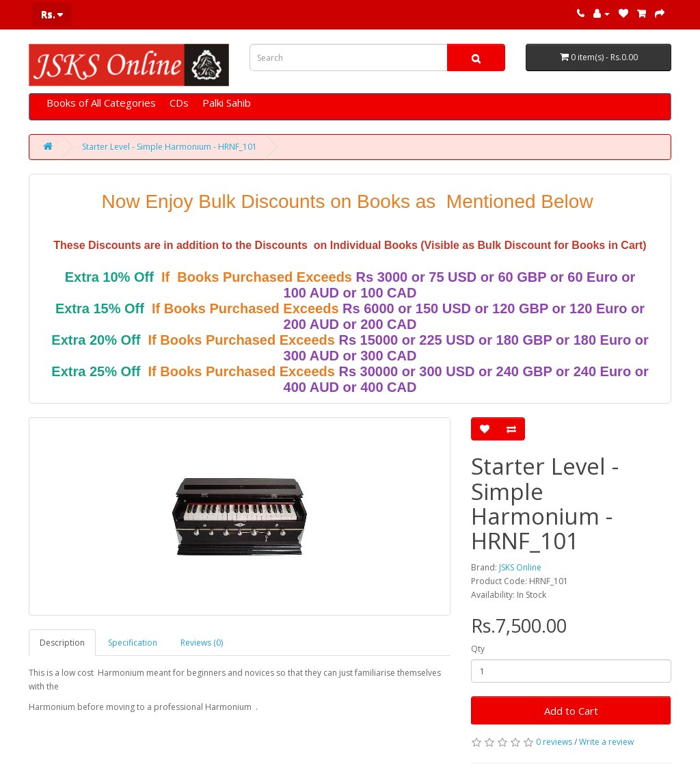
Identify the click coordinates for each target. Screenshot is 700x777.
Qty (478, 649)
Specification (133, 643)
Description (62, 643)
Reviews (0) (202, 643)
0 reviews (554, 742)
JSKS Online (520, 567)
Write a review (606, 742)
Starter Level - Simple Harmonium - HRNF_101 (170, 147)
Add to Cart (571, 711)
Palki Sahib (227, 103)
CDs (179, 103)
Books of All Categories (101, 103)
